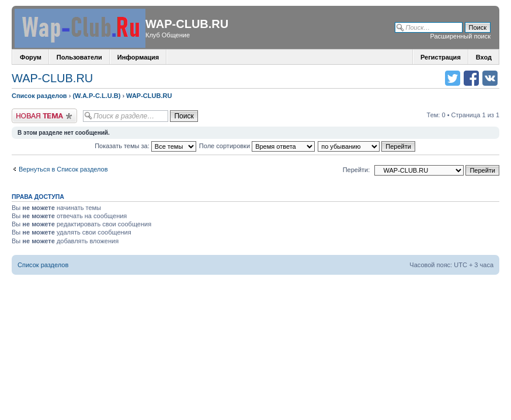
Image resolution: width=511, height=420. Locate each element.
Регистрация (441, 57)
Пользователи (79, 57)
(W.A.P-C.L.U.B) (96, 96)
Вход (484, 57)
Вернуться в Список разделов (63, 169)
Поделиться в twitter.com (453, 78)
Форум (31, 57)
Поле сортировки (257, 146)
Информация (138, 57)
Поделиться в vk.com (490, 78)
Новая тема (44, 116)
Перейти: (357, 170)
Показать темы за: (145, 146)
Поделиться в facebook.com (471, 78)
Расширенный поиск (460, 36)
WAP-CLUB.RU (52, 78)
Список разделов (39, 96)
